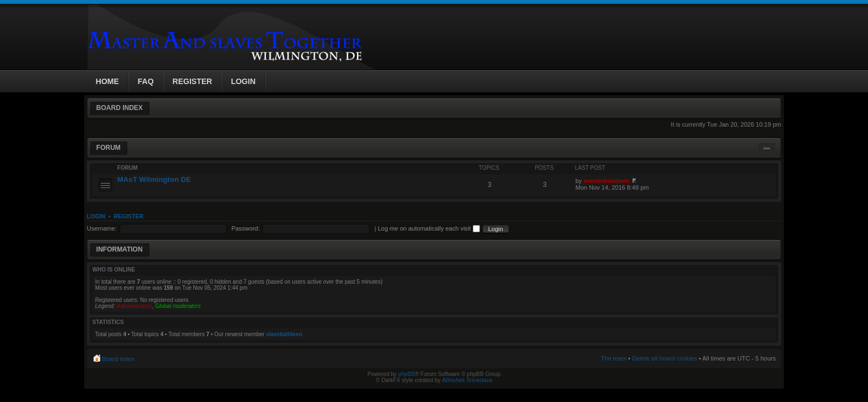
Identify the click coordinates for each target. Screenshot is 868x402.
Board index (120, 108)
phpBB (406, 374)
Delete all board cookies (665, 358)
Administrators (135, 306)
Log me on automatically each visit (428, 228)
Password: (246, 228)
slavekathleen (284, 334)
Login (96, 216)
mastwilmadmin (606, 181)
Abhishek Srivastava (467, 380)
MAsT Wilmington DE (154, 179)
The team (613, 358)
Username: (102, 228)
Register (128, 216)
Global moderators (178, 306)
